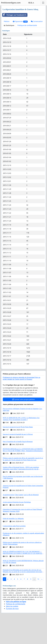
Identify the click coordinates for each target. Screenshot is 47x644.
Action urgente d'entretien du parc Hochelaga (17, 502)
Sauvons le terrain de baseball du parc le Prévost (18, 434)
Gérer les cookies (12, 606)
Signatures (20, 21)
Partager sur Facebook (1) (14, 15)
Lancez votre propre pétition (23, 399)
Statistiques (9, 25)
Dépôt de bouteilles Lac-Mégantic (13, 519)
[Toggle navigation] (43, 3)
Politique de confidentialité (27, 25)
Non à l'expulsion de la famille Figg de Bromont (18, 442)
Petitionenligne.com (11, 3)
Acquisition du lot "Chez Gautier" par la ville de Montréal (21, 495)
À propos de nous (12, 609)
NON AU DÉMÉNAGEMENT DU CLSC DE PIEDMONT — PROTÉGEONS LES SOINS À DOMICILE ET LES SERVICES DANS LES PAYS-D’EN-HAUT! (23, 553)
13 (38, 579)
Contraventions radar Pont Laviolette (14, 526)
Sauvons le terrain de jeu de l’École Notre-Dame (18, 427)
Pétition (7, 21)
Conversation (37, 21)
